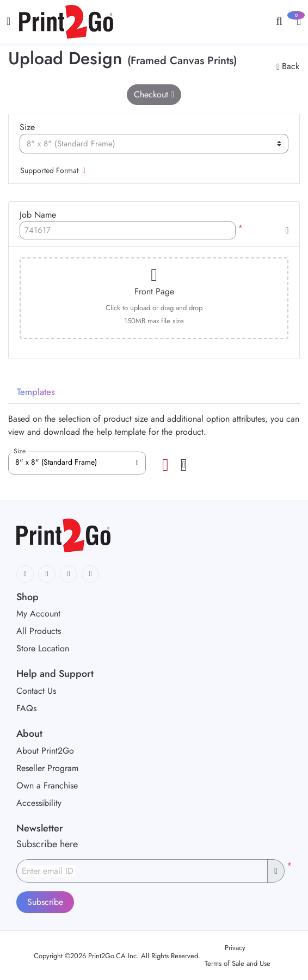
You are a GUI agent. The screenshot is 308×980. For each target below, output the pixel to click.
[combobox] (77, 463)
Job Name (38, 215)
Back (288, 66)
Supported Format (53, 170)
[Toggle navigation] (8, 21)
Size (27, 127)
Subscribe (45, 902)
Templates (36, 392)
